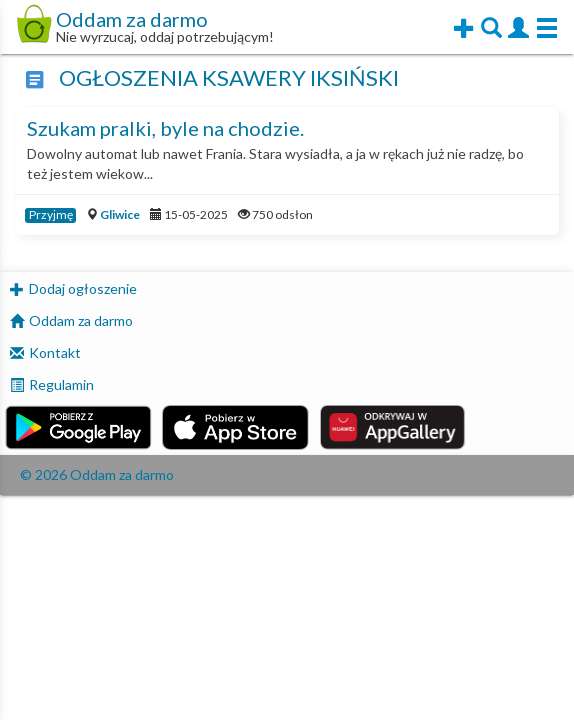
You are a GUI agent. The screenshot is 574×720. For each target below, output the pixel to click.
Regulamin (61, 384)
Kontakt (55, 352)
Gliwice (120, 214)
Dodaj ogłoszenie (83, 288)
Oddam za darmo (81, 320)
